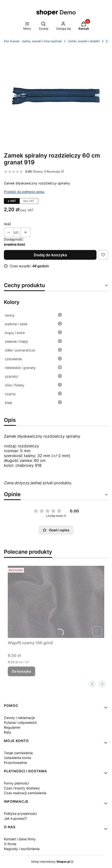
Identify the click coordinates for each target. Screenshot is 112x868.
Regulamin (12, 727)
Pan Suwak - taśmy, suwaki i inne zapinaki (33, 41)
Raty (8, 732)
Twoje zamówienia (18, 753)
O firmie (10, 844)
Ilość (8, 224)
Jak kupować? (15, 818)
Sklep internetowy (51, 862)
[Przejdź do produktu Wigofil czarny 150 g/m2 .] (56, 602)
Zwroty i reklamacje (19, 718)
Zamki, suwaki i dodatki (84, 41)
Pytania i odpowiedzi (20, 722)
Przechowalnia (15, 763)
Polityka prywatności (20, 814)
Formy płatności (16, 783)
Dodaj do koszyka (50, 255)
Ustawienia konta (17, 758)
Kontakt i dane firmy (20, 839)
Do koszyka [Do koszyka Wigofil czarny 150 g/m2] (21, 671)
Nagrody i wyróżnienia (22, 849)
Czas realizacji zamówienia (25, 793)
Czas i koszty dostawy (22, 788)
